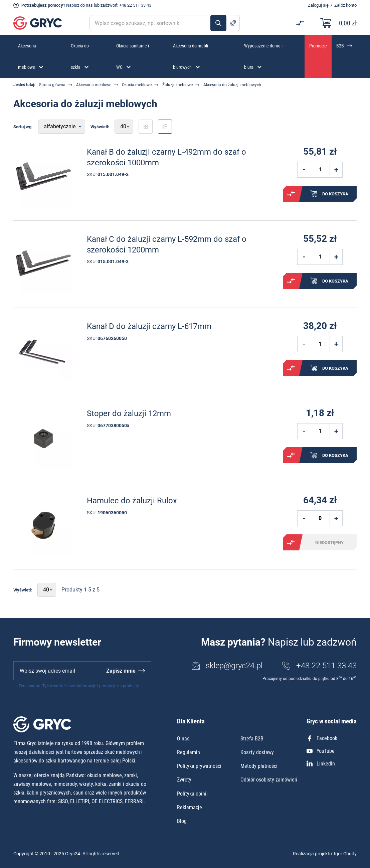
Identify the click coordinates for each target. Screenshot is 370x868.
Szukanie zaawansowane (233, 23)
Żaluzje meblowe (177, 85)
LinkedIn (321, 764)
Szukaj (218, 23)
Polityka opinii (192, 794)
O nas (183, 739)
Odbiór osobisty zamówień (269, 780)
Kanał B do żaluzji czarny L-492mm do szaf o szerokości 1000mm (166, 157)
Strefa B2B (252, 739)
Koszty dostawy (257, 752)
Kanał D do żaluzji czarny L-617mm (149, 326)
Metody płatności (259, 766)
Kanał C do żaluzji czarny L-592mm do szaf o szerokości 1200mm (167, 244)
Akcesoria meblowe (94, 85)
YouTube (321, 751)
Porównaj (291, 194)
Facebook (322, 738)
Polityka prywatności (199, 766)
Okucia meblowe (137, 85)
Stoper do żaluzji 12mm (129, 413)
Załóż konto (345, 5)
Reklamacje (190, 807)
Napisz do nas (79, 5)
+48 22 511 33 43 (135, 5)
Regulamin (189, 752)
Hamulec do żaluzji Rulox (132, 501)
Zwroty (184, 780)
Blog (182, 821)
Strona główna (52, 85)
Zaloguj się (318, 5)
